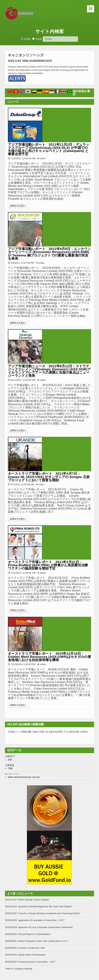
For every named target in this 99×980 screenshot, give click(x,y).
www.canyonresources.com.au (24, 777)
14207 (41, 484)
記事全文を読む (18, 206)
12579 (43, 158)
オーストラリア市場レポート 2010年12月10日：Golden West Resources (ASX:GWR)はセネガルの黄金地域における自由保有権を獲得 (49, 657)
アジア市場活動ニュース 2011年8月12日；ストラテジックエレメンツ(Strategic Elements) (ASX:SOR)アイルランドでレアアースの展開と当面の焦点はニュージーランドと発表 (49, 371)
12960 (43, 380)
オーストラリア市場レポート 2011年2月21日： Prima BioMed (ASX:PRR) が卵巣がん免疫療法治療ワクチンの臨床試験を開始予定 (48, 565)
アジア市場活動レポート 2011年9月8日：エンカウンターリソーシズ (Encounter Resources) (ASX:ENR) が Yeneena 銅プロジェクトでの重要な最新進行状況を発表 (49, 254)
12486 (41, 263)
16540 (43, 573)
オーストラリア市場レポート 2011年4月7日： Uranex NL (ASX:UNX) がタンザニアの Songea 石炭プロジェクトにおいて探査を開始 (49, 477)
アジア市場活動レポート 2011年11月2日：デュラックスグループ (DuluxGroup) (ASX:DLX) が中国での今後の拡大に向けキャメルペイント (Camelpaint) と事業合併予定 (49, 149)
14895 (43, 664)
